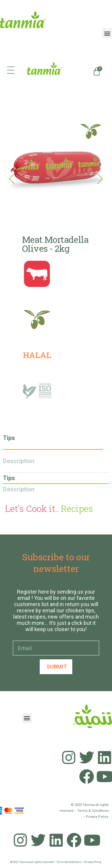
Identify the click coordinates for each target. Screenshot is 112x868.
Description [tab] (19, 461)
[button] (107, 33)
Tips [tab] (9, 438)
